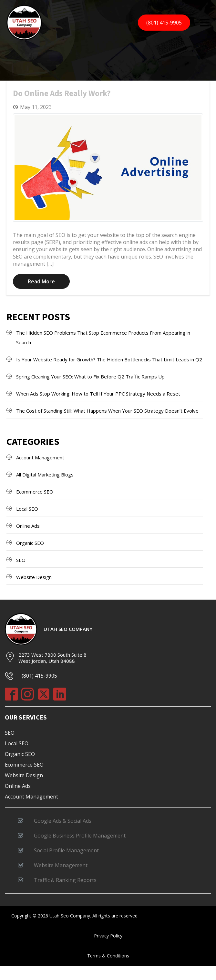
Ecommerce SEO (35, 492)
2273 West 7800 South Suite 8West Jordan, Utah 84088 (52, 658)
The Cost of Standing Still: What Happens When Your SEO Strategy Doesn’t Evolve (107, 411)
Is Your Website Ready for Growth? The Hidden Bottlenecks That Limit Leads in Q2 (109, 359)
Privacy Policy (108, 936)
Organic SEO (30, 543)
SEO (21, 560)
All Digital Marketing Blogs (45, 475)
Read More (41, 281)
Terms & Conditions (108, 956)
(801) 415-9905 (164, 23)
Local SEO (27, 509)
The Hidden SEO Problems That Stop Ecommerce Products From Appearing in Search (103, 338)
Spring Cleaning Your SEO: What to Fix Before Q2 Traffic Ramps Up (90, 377)
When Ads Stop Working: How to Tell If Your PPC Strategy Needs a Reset (98, 394)
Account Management (40, 457)
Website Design (34, 577)
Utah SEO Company (68, 629)
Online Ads (28, 526)
